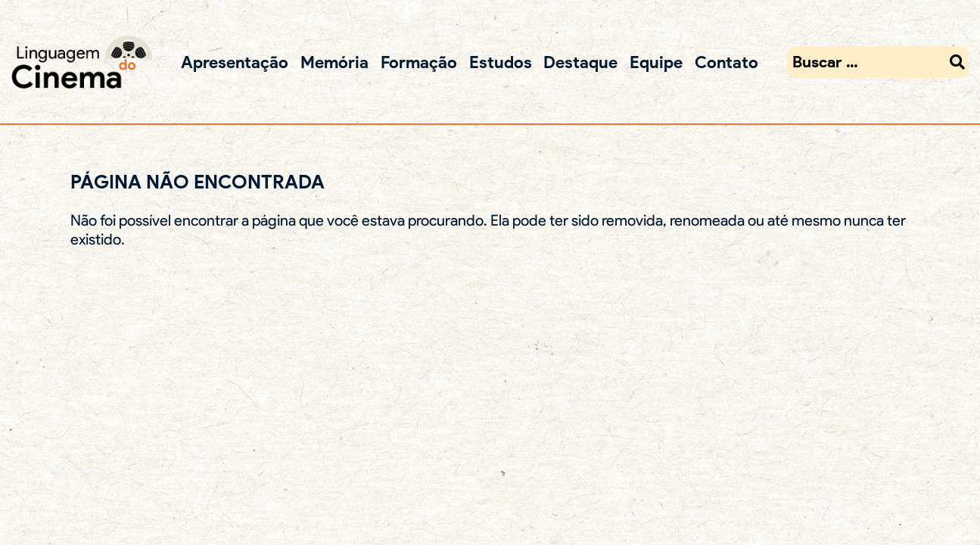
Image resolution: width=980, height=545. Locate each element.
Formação (419, 62)
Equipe (656, 62)
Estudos (501, 62)
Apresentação (235, 62)
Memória (334, 62)
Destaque (580, 62)
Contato (726, 62)
